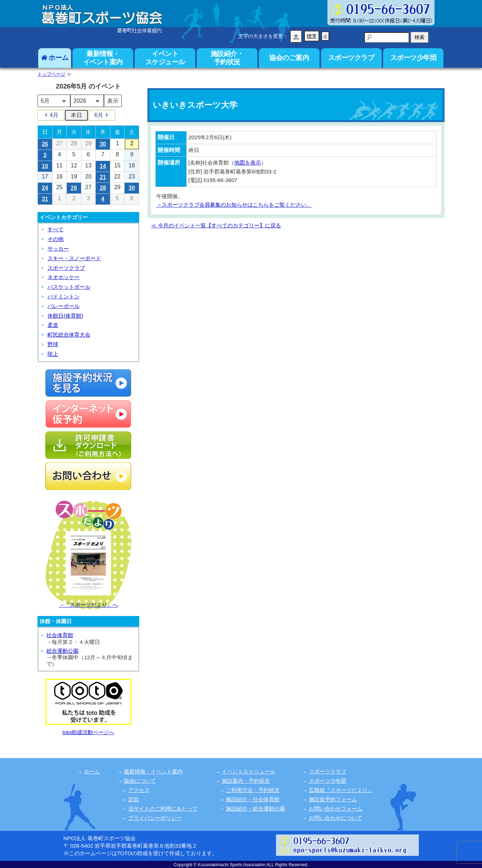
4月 (51, 115)
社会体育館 (60, 635)
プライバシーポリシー (155, 818)
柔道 (53, 325)
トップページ (51, 74)
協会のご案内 (289, 58)
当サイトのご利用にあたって (163, 809)
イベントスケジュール (165, 58)
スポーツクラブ (351, 58)
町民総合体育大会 (69, 335)
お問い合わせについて (336, 818)
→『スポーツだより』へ (88, 605)
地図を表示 (248, 163)
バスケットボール (69, 287)
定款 (134, 799)
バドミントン (64, 296)
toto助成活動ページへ (88, 732)
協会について (140, 781)
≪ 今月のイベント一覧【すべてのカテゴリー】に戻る (216, 225)
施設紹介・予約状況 (227, 58)
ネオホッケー (64, 277)
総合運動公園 (62, 651)
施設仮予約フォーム (333, 799)
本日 (76, 115)
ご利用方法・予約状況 (253, 790)
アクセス (139, 790)
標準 (312, 36)
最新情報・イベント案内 (103, 58)
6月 (102, 115)
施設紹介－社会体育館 (253, 799)
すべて (56, 229)
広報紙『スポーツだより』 (341, 790)
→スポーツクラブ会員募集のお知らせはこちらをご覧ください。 (234, 205)
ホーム (55, 58)
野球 (53, 344)
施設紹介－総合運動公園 (255, 809)
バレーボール (64, 306)
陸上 (53, 354)
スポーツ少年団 (413, 58)
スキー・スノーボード (74, 258)
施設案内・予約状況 (246, 781)
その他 (56, 239)
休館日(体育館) (65, 316)
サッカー (58, 249)
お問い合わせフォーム (336, 809)
